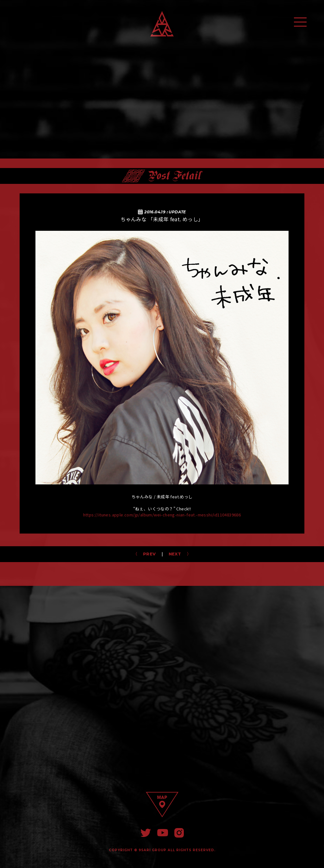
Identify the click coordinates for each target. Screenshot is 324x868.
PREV (147, 554)
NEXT (177, 554)
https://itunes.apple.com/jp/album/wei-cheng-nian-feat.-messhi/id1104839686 (162, 515)
